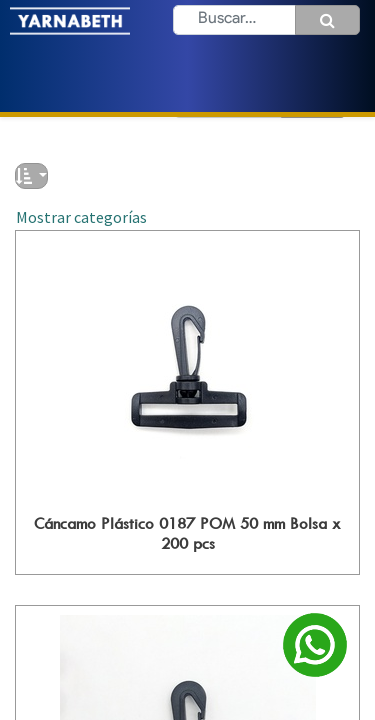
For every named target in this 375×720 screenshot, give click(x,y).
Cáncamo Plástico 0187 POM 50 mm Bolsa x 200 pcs (187, 533)
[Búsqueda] (327, 20)
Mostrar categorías (81, 217)
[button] (31, 176)
